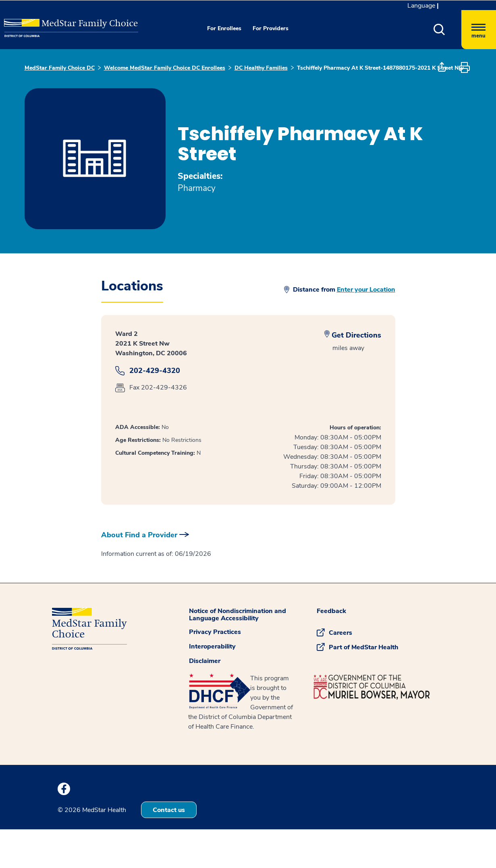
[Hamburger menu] (479, 30)
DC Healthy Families (261, 68)
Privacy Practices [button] (215, 632)
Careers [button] (340, 633)
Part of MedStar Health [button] (364, 647)
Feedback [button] (331, 611)
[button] (439, 30)
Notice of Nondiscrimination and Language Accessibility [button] (238, 615)
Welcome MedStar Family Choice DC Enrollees (165, 68)
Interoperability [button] (212, 646)
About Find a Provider (139, 535)
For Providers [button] (271, 28)
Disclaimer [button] (205, 661)
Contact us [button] (169, 810)
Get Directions (356, 335)
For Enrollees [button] (224, 28)
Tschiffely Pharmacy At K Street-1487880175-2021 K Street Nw (380, 68)
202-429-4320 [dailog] (155, 371)
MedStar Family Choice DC (60, 68)
